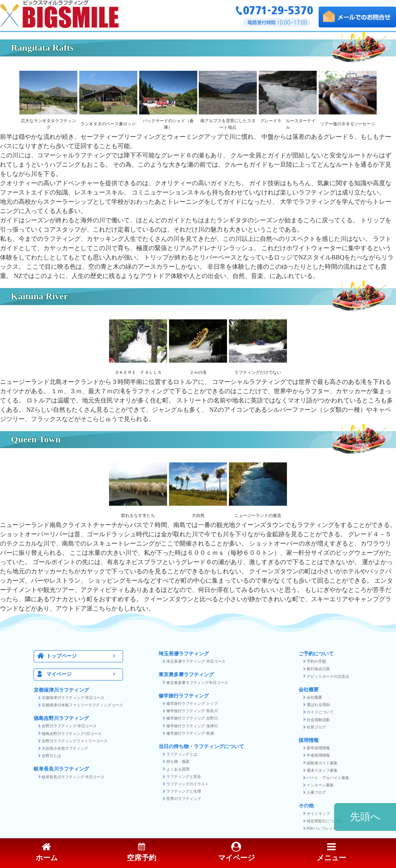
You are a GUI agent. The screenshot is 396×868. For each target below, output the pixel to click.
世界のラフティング (184, 799)
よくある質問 (178, 769)
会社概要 (314, 697)
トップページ (83, 656)
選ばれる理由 (318, 705)
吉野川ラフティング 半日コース (69, 726)
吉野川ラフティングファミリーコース (75, 741)
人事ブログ (316, 792)
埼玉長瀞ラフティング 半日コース (196, 661)
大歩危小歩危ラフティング (65, 748)
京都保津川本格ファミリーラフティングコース (82, 705)
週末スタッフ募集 (322, 770)
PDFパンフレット (322, 828)
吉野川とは (51, 756)
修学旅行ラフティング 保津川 (192, 726)
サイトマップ (318, 814)
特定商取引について (324, 821)
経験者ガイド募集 (322, 763)
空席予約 (142, 852)
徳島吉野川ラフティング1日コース (72, 734)
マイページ (83, 674)
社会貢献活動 (318, 720)
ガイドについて (320, 712)
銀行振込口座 (318, 669)
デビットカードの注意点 (328, 676)
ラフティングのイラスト (188, 784)
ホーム (47, 853)
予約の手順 (316, 661)
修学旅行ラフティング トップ (192, 703)
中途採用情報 (318, 755)
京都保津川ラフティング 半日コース (73, 698)
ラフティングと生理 (184, 791)
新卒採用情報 (318, 748)
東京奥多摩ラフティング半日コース (197, 683)
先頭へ (365, 817)
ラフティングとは (182, 754)
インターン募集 (320, 785)
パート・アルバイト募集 (328, 778)
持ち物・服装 (178, 761)
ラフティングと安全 (184, 777)
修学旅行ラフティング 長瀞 (190, 733)
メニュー (331, 853)
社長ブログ (316, 727)
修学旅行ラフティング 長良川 (192, 711)
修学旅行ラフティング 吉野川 (192, 718)
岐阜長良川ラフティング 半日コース (73, 777)
